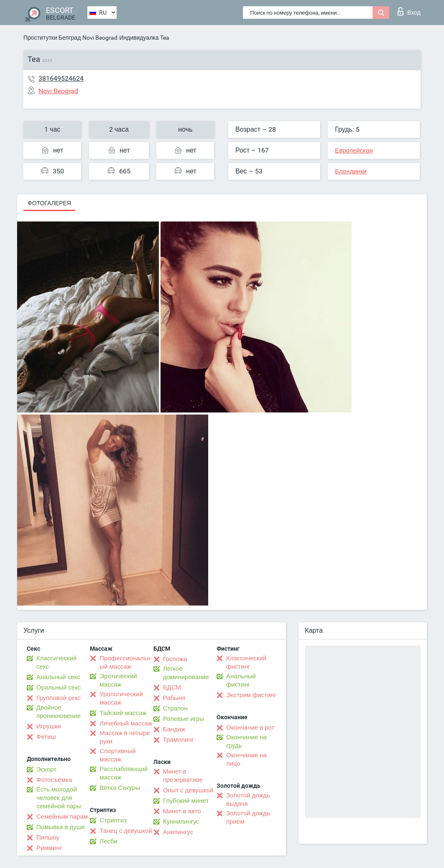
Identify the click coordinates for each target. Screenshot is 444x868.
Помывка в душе (61, 827)
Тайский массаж (123, 713)
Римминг (49, 848)
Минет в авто (182, 811)
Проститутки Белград (52, 38)
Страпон (175, 708)
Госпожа (175, 659)
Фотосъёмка (54, 780)
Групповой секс (59, 698)
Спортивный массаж (117, 755)
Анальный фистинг (241, 680)
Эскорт (46, 769)
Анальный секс (58, 677)
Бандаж (174, 729)
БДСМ (172, 687)
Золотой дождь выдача (248, 799)
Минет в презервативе (183, 776)
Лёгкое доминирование (186, 673)
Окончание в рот (250, 728)
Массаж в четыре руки (125, 737)
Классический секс (56, 662)
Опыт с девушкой (188, 790)
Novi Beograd (100, 38)
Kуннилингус (181, 822)
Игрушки (49, 726)
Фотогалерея (49, 203)
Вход (409, 11)
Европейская (354, 150)
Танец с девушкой (126, 831)
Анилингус (178, 832)
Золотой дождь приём (248, 817)
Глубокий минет (186, 801)
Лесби (108, 841)
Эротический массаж (118, 680)
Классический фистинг (246, 662)
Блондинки (351, 171)
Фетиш (46, 737)
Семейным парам (62, 817)
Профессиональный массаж (125, 662)
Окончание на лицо (246, 759)
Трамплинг (179, 740)
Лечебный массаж (126, 723)
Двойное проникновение (59, 712)
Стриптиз (113, 820)
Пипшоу (48, 837)
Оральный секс (59, 687)
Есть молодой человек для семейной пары (59, 798)
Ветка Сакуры (120, 788)
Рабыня (174, 698)
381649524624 (61, 78)
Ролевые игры (184, 719)
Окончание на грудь (246, 741)
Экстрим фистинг (251, 695)
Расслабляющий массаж (124, 773)
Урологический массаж (121, 698)
